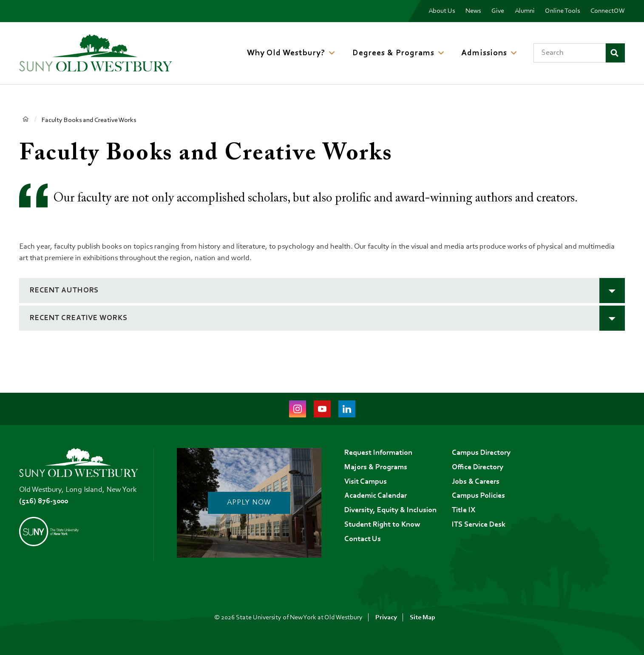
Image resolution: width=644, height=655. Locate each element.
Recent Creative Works (79, 318)
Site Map (423, 618)
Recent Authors (64, 291)
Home (25, 120)
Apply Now (249, 503)
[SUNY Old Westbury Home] (96, 53)
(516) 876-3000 (44, 502)
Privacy (386, 618)
